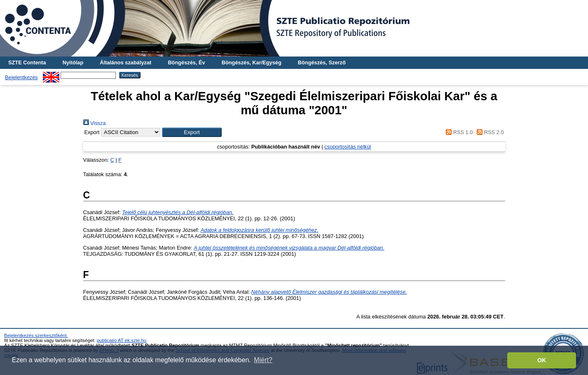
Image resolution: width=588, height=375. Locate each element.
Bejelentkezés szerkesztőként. (36, 335)
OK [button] (542, 360)
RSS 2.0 (489, 132)
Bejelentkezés (21, 77)
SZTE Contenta (27, 62)
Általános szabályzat (125, 62)
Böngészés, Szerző (322, 62)
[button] (192, 132)
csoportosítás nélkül (348, 147)
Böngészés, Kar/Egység (252, 62)
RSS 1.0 (458, 132)
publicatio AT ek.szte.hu (122, 340)
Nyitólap (73, 62)
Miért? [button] (263, 360)
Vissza (95, 123)
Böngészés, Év (186, 62)
